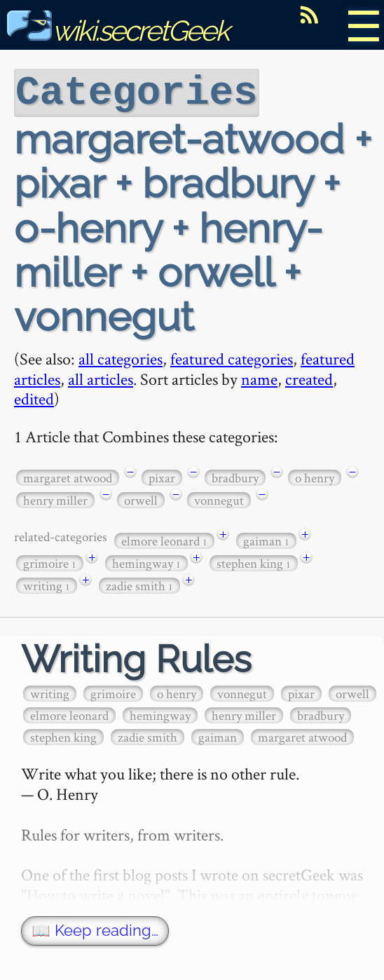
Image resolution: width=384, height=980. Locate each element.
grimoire (50, 562)
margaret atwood (68, 476)
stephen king (254, 562)
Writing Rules (136, 658)
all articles (101, 377)
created (309, 377)
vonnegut (219, 499)
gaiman (266, 539)
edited (34, 397)
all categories (121, 357)
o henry (315, 476)
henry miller (55, 499)
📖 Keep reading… (95, 929)
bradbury (235, 476)
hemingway (146, 562)
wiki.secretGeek (118, 30)
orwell (141, 499)
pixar (162, 476)
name (259, 377)
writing (47, 584)
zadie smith (139, 584)
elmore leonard (164, 539)
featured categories (232, 357)
